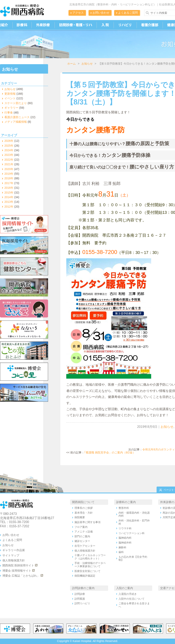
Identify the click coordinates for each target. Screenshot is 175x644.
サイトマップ (11, 555)
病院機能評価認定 (85, 576)
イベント (10, 98)
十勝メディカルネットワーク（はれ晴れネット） (90, 557)
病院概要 (80, 517)
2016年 (9, 188)
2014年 (9, 197)
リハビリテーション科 (132, 533)
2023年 (9, 155)
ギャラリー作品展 (14, 550)
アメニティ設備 (84, 532)
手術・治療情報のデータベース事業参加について (90, 565)
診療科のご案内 (126, 502)
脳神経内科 (125, 538)
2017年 (9, 183)
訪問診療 (80, 594)
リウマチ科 (125, 528)
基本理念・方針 (84, 513)
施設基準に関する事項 (87, 522)
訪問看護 (80, 599)
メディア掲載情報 (16, 122)
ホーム (71, 64)
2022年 (9, 160)
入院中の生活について (132, 599)
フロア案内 (81, 527)
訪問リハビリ (82, 603)
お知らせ (87, 64)
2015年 (9, 193)
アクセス (78, 13)
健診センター (82, 541)
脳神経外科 (125, 543)
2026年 (9, 141)
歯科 (121, 552)
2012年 (9, 207)
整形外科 (124, 508)
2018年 (9, 178)
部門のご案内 (82, 536)
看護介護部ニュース (17, 117)
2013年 (9, 202)
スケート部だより (16, 103)
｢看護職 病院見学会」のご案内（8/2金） (110, 452)
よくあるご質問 (128, 13)
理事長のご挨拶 (84, 508)
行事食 (9, 113)
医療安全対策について (87, 571)
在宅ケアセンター (85, 546)
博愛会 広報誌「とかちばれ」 (21, 576)
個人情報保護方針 (14, 560)
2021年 (9, 164)
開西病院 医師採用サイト (18, 565)
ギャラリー (11, 108)
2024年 (9, 150)
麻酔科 (122, 547)
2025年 (9, 146)
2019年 (9, 174)
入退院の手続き (128, 594)
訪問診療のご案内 (83, 588)
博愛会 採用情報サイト (17, 571)
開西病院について (83, 502)
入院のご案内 (125, 588)
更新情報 (10, 94)
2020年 (9, 169)
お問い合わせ (101, 13)
